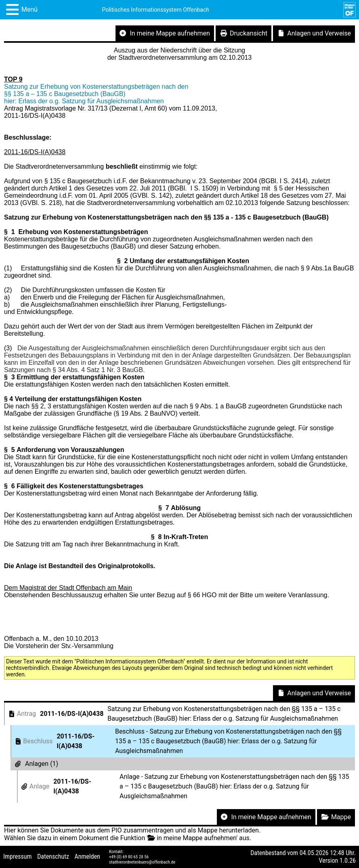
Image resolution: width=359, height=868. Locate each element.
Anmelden (87, 856)
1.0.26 (348, 861)
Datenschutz (53, 856)
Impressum (18, 856)
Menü (29, 9)
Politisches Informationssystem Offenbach (155, 10)
